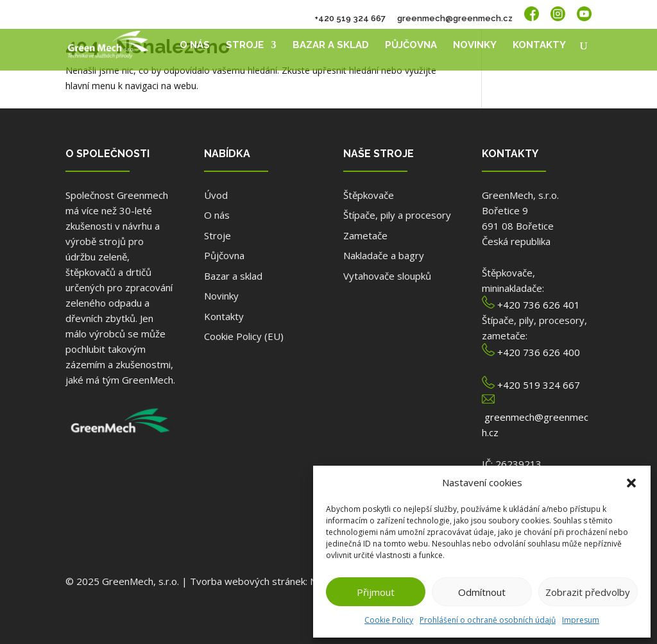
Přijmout (376, 592)
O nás (195, 46)
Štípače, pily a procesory (397, 215)
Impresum (581, 620)
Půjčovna (411, 46)
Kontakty (539, 46)
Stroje (245, 46)
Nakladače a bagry (384, 255)
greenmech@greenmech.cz (455, 19)
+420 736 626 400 (539, 352)
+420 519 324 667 (350, 19)
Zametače (365, 235)
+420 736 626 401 (539, 305)
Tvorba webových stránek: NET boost (274, 581)
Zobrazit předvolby (588, 592)
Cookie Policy (389, 620)
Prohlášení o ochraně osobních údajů (488, 620)
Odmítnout (482, 592)
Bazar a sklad (331, 46)
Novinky (475, 46)
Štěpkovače (369, 195)
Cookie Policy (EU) (244, 336)
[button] (631, 483)
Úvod (216, 195)
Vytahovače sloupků (387, 276)
